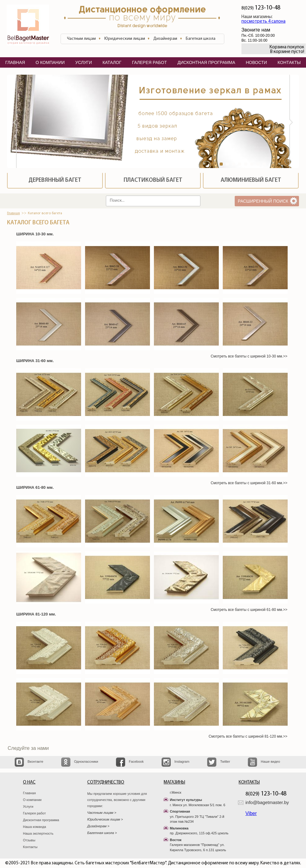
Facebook (136, 761)
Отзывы (29, 840)
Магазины (174, 782)
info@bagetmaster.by (267, 802)
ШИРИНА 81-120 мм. (36, 614)
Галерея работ (34, 813)
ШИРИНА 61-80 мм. (35, 487)
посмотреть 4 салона (263, 22)
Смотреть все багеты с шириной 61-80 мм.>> (249, 610)
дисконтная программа (206, 62)
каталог (112, 62)
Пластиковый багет (153, 180)
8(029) (261, 8)
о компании (50, 62)
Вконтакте (35, 761)
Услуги (28, 806)
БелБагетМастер (28, 26)
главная (15, 62)
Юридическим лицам (125, 39)
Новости (256, 62)
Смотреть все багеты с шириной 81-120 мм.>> (248, 736)
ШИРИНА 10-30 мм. (35, 234)
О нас (29, 782)
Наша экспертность (38, 833)
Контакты (30, 847)
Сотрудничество (106, 782)
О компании (32, 800)
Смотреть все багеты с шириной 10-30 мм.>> (249, 356)
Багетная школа (201, 39)
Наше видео (270, 761)
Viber (251, 813)
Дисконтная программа (41, 820)
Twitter (225, 761)
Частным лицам (81, 39)
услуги (84, 62)
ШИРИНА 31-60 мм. (35, 361)
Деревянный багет (55, 180)
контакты (289, 62)
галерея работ (149, 62)
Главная (13, 213)
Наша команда (34, 827)
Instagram (182, 761)
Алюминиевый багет (251, 180)
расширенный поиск (263, 201)
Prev (12, 123)
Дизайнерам (165, 39)
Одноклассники (86, 761)
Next (294, 123)
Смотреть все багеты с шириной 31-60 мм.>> (249, 483)
